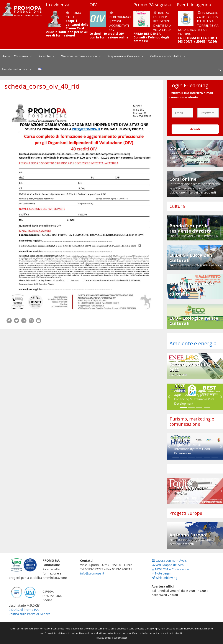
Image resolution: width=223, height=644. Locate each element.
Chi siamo (25, 56)
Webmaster (121, 638)
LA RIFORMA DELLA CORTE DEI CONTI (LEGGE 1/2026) (198, 40)
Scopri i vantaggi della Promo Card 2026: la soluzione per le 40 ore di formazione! (67, 28)
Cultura (177, 206)
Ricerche (49, 56)
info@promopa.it (92, 573)
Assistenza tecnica (19, 69)
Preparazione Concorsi (128, 56)
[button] (169, 397)
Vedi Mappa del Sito (168, 565)
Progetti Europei (186, 513)
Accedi (195, 129)
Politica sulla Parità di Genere (29, 614)
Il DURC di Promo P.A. (24, 610)
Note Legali (162, 573)
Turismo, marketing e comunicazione (192, 421)
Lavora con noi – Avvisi (170, 560)
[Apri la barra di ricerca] (219, 69)
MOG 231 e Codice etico (170, 569)
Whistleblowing (165, 578)
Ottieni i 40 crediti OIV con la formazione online (109, 35)
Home (6, 56)
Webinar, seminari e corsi (83, 56)
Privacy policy (104, 638)
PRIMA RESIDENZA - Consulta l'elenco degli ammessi (151, 37)
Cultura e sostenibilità (170, 56)
